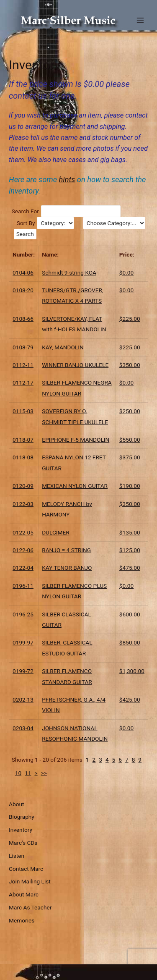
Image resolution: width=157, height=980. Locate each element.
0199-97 (23, 642)
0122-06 (23, 550)
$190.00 (130, 486)
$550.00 (130, 440)
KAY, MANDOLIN (63, 347)
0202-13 (23, 700)
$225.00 (130, 319)
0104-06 (23, 273)
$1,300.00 (132, 671)
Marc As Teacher (30, 907)
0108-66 (23, 319)
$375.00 (130, 457)
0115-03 (23, 411)
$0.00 (126, 273)
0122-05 (23, 532)
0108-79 (23, 347)
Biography (22, 817)
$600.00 (130, 614)
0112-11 (23, 365)
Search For (25, 211)
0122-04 (23, 568)
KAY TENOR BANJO (67, 568)
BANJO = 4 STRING (66, 550)
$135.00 (130, 532)
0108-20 (23, 290)
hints (67, 179)
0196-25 (23, 614)
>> (44, 773)
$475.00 (130, 568)
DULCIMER (56, 532)
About (16, 804)
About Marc (24, 894)
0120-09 (23, 486)
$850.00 (130, 642)
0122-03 (23, 504)
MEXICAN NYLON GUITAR (75, 486)
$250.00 (130, 411)
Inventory (21, 830)
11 (28, 773)
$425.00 (130, 700)
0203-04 (23, 728)
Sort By (26, 223)
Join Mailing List (30, 881)
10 (18, 773)
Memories (22, 920)
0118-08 (23, 457)
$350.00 (130, 365)
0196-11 (23, 586)
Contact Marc (26, 869)
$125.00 (130, 550)
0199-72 (23, 671)
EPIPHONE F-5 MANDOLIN (76, 440)
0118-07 (23, 440)
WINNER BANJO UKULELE (75, 365)
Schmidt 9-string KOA (69, 273)
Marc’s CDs (23, 843)
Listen (17, 856)
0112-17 (23, 383)
